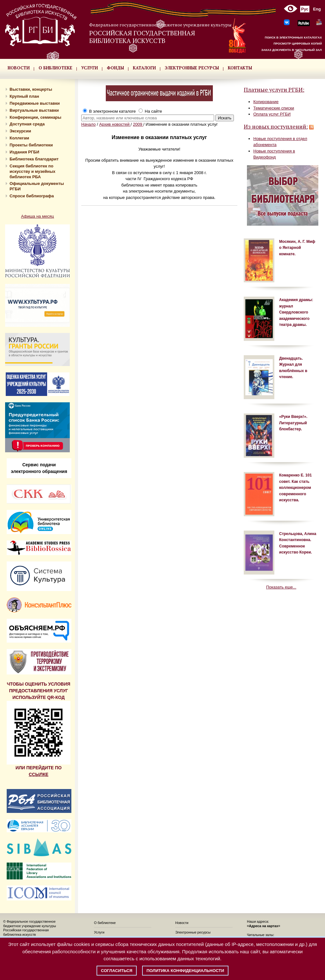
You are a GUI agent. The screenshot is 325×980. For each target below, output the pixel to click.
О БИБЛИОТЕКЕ (55, 68)
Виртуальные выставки (34, 110)
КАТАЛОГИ (144, 68)
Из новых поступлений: (276, 126)
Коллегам (19, 138)
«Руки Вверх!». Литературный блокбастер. (293, 423)
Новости (182, 923)
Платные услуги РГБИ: (274, 89)
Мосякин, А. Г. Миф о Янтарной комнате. (297, 248)
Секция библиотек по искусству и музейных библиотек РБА (32, 171)
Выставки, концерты (31, 89)
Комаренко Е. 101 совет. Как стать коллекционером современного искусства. (295, 488)
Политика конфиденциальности (185, 971)
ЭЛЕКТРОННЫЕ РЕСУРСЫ (192, 68)
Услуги (99, 932)
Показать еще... (281, 587)
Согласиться (117, 971)
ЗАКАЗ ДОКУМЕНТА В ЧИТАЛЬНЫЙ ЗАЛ (292, 50)
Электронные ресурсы (193, 932)
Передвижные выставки (35, 103)
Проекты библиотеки (31, 145)
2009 (138, 124)
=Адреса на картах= (264, 926)
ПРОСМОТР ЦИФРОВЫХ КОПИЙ (298, 43)
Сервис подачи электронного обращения (39, 468)
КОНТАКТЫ (240, 68)
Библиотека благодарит (34, 159)
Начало (88, 124)
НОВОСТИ (19, 68)
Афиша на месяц (37, 216)
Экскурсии (20, 131)
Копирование (266, 102)
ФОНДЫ (115, 68)
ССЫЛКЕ (39, 774)
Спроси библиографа (32, 196)
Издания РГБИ (24, 152)
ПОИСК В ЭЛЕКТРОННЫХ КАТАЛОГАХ (293, 37)
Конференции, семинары (35, 117)
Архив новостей (115, 124)
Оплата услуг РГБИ (272, 114)
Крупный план (24, 96)
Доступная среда (27, 124)
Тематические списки (274, 108)
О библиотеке (105, 923)
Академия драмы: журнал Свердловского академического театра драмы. (296, 312)
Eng (317, 9)
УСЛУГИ (90, 68)
